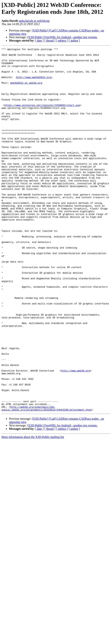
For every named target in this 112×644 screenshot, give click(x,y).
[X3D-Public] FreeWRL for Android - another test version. (62, 37)
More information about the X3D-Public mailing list (33, 500)
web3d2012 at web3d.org (26, 90)
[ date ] (39, 41)
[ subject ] (62, 41)
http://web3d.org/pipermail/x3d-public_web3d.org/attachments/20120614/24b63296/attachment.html (47, 471)
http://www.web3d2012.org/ (34, 83)
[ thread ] (50, 41)
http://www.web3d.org (76, 425)
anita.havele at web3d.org (34, 21)
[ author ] (74, 41)
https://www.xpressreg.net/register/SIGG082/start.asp (42, 117)
